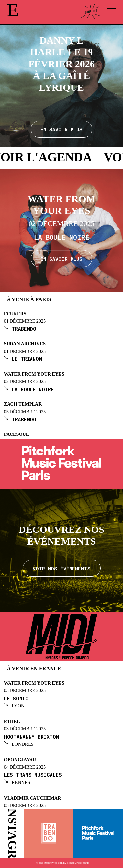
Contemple (74, 863)
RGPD (85, 863)
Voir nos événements (62, 568)
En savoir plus (61, 259)
